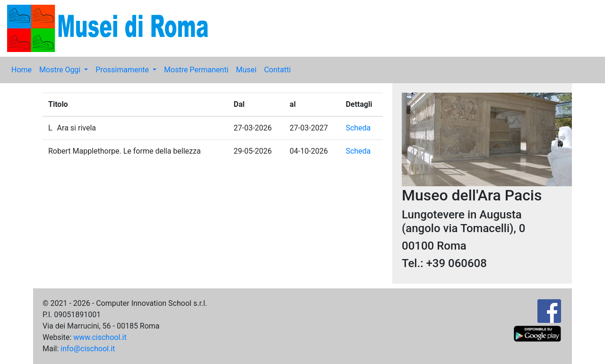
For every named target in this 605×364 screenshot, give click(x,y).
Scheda (358, 128)
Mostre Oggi (61, 70)
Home (22, 70)
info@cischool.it (88, 349)
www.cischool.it (100, 337)
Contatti (278, 70)
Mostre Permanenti (196, 70)
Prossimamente (123, 70)
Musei (246, 70)
